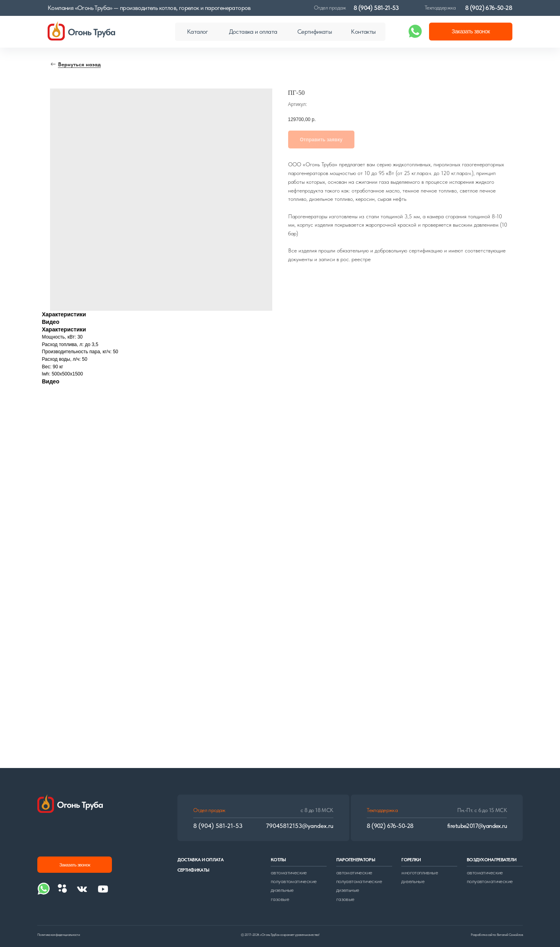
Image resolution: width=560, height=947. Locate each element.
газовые (280, 899)
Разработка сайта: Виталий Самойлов (497, 934)
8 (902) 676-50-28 (489, 8)
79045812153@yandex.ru (300, 826)
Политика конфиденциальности (59, 934)
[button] (471, 32)
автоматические (289, 873)
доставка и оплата (200, 860)
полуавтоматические (293, 881)
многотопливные (420, 873)
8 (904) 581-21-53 (376, 8)
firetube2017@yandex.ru (477, 826)
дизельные (282, 890)
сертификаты (193, 870)
